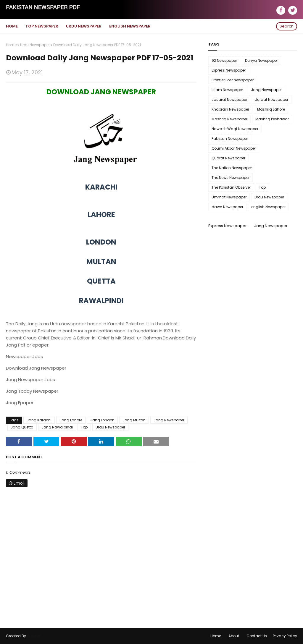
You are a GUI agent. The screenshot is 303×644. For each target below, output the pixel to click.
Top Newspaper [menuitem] (42, 26)
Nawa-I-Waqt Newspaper (235, 129)
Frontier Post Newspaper (233, 80)
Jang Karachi (39, 420)
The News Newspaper (231, 178)
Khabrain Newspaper (230, 109)
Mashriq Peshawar (272, 119)
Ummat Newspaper (229, 197)
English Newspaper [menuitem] (130, 26)
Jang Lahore (71, 420)
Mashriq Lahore (271, 109)
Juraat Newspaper (272, 99)
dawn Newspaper (227, 207)
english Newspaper (268, 207)
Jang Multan (134, 420)
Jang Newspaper (169, 420)
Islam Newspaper (227, 90)
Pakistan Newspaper (230, 139)
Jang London (102, 420)
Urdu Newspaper (35, 45)
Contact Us (257, 636)
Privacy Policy (285, 636)
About (234, 636)
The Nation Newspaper (232, 168)
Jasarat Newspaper (229, 99)
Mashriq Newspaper (229, 119)
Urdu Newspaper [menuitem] (84, 26)
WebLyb (34, 636)
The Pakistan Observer (231, 187)
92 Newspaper (224, 60)
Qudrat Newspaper (228, 158)
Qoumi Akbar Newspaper (234, 148)
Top (84, 427)
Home (11, 45)
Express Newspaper (229, 70)
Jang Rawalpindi (57, 427)
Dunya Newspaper (261, 60)
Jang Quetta (22, 427)
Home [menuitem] (12, 26)
